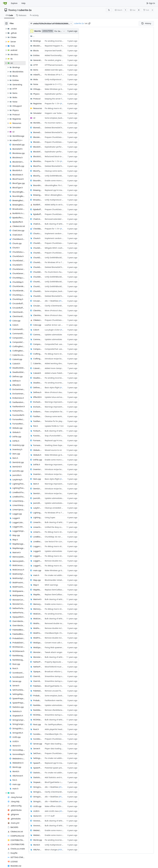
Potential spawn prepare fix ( (57, 768)
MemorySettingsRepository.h (38, 609)
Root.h (36, 729)
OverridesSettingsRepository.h (38, 681)
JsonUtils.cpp (38, 498)
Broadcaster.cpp (38, 200)
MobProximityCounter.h (38, 638)
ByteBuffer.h (38, 214)
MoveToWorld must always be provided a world (65, 667)
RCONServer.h (38, 720)
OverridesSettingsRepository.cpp (38, 676)
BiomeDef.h (38, 132)
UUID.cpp (37, 806)
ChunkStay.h (38, 296)
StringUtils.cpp (38, 797)
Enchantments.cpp (38, 402)
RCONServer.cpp (38, 715)
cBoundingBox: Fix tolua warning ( (59, 185)
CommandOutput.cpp (38, 335)
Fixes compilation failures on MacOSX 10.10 (63, 412)
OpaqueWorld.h (38, 671)
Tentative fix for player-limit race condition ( (63, 421)
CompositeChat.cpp (38, 344)
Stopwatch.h (38, 782)
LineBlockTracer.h (38, 542)
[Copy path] (89, 23)
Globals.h (37, 455)
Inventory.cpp (38, 469)
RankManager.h (38, 710)
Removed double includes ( (56, 623)
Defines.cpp (38, 387)
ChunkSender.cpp (38, 282)
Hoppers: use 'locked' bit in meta (59, 113)
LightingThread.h (38, 517)
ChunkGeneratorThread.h (38, 267)
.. (32, 36)
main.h (36, 575)
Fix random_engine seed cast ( (58, 60)
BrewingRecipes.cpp (38, 190)
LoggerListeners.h (38, 561)
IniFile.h (37, 465)
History (146, 23)
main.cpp (37, 570)
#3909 (61, 850)
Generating (38, 60)
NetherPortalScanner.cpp (38, 662)
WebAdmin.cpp (38, 830)
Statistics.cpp (38, 773)
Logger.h (37, 551)
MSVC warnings (51, 585)
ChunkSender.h (38, 286)
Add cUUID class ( (52, 811)
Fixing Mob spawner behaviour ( (59, 647)
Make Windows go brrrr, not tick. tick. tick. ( (63, 89)
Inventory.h (38, 474)
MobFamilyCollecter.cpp (38, 623)
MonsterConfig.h (38, 657)
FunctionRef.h (38, 436)
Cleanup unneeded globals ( (57, 508)
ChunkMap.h (38, 277)
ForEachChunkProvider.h (38, 431)
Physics (36, 94)
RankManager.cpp (38, 705)
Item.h (36, 484)
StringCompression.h (38, 792)
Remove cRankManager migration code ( (62, 710)
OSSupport (38, 89)
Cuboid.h (37, 373)
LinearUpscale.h (38, 532)
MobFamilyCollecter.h (38, 628)
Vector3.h (37, 816)
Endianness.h (38, 412)
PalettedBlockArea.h (38, 691)
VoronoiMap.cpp (38, 821)
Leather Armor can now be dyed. (59, 325)
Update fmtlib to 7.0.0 (54, 426)
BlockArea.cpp (38, 137)
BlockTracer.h (38, 166)
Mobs (36, 79)
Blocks (36, 51)
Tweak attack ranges (53, 652)
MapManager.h (38, 594)
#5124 (63, 387)
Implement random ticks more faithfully (62, 233)
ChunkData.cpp (38, 243)
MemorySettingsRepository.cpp (38, 604)
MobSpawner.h (38, 647)
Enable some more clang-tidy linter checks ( (63, 181)
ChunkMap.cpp (38, 272)
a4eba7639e (48, 31)
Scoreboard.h (38, 739)
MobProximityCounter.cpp (38, 633)
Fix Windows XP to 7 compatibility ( (60, 75)
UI (34, 118)
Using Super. (50, 517)
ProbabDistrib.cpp (38, 696)
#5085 (62, 301)
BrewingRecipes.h (38, 195)
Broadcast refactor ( (53, 671)
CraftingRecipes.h (38, 359)
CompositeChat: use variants (57, 344)
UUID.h (36, 811)
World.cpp (38, 840)
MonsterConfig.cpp (38, 652)
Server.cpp (38, 744)
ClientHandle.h (38, 315)
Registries (38, 103)
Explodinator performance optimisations (62, 94)
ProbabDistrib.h (38, 700)
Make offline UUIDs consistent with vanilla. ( (64, 806)
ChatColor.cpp (38, 219)
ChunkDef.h (38, 258)
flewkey (12, 10)
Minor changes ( (52, 850)
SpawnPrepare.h (38, 768)
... (64, 31)
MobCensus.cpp (38, 614)
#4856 (63, 103)
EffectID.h (37, 397)
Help (23, 3)
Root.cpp (37, 724)
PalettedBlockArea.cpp (38, 686)
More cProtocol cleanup (55, 310)
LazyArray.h (38, 508)
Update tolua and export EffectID (59, 397)
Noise (36, 84)
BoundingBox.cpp (38, 181)
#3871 (62, 811)
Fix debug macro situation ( (56, 108)
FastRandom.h (38, 421)
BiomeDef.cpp (38, 128)
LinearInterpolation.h (38, 527)
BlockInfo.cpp (38, 147)
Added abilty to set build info (57, 205)
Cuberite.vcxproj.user (38, 363)
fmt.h (36, 426)
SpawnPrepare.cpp (38, 763)
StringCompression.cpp (38, 787)
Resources (38, 108)
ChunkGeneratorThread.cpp (38, 262)
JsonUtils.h (38, 503)
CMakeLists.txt (38, 320)
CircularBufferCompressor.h (38, 306)
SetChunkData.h (38, 753)
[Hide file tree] (6, 23)
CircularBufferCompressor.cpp (38, 301)
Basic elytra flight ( (53, 387)
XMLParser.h (38, 850)
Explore (14, 3)
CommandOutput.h (38, 339)
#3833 (63, 330)
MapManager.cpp (38, 590)
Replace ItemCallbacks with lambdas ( (61, 590)
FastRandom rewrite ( (54, 700)
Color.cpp (37, 325)
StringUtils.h (38, 801)
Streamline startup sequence (57, 676)
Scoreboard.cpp (38, 734)
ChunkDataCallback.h (38, 253)
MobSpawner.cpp (38, 643)
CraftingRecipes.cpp (38, 354)
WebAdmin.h (38, 835)
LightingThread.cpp (38, 513)
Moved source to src (53, 450)
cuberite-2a (25, 10)
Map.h (36, 585)
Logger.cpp (38, 546)
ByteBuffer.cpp (38, 209)
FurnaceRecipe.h (38, 445)
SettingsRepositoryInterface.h (38, 758)
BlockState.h (38, 161)
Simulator (37, 113)
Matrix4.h (37, 599)
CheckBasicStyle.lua (38, 229)
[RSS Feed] (109, 10)
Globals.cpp (38, 450)
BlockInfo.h (38, 152)
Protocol (37, 99)
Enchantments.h (38, 407)
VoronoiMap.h (38, 826)
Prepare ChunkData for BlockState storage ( (63, 137)
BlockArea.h (38, 142)
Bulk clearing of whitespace (56, 224)
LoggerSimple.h (38, 566)
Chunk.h (37, 238)
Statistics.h (38, 777)
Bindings (37, 41)
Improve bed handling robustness (59, 51)
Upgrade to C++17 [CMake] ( (57, 84)
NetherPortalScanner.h (38, 667)
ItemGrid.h (38, 493)
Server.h (37, 749)
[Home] (5, 3)
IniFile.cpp (38, 460)
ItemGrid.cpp (38, 489)
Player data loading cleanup (57, 744)
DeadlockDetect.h (38, 383)
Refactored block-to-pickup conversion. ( (62, 156)
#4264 (64, 671)
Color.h (36, 330)
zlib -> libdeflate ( (52, 301)
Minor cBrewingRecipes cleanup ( (59, 195)
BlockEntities (38, 46)
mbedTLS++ (38, 75)
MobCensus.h (38, 619)
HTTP (36, 65)
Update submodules (53, 335)
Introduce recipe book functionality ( (60, 359)
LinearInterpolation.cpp (38, 522)
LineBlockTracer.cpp (38, 537)
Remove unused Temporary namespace (62, 691)
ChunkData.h (38, 248)
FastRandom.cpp (38, 416)
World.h (37, 845)
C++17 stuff (50, 816)
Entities (36, 55)
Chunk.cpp (38, 233)
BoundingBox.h (38, 185)
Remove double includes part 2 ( (59, 561)
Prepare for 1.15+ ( (53, 103)
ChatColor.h (38, 224)
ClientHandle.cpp (38, 310)
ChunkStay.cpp (38, 291)
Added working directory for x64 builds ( (62, 363)
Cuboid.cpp (38, 368)
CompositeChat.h (38, 349)
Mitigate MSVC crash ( (54, 248)
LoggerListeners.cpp (38, 556)
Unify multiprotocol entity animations (61, 79)
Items (36, 70)
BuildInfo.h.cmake (38, 205)
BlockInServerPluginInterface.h (38, 156)
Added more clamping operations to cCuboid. (64, 368)
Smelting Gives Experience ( (57, 445)
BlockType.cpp (38, 171)
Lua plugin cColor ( (53, 330)
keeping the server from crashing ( (59, 99)
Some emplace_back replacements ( (60, 118)
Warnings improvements (55, 402)
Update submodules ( (54, 498)
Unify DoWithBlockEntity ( (56, 176)
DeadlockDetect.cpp (38, 378)
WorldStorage (38, 123)
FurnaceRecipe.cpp (38, 440)
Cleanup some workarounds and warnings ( (63, 171)
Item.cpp (37, 479)
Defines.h (37, 392)
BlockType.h (38, 176)
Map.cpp (37, 580)
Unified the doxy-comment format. (60, 527)
